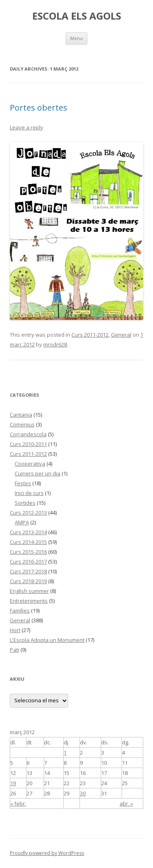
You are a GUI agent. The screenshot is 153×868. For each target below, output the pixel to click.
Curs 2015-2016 (28, 552)
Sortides (25, 503)
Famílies (20, 610)
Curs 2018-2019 (28, 581)
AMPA (22, 522)
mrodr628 (55, 344)
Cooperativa (30, 464)
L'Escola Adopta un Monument (47, 640)
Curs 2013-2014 (28, 532)
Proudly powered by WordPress (47, 853)
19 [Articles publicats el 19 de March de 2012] (13, 783)
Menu (76, 38)
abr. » (126, 804)
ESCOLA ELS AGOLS (77, 16)
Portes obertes (39, 108)
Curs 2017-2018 (28, 571)
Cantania (21, 415)
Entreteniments (29, 601)
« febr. (18, 804)
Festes (23, 483)
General (121, 335)
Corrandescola (28, 434)
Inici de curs (29, 493)
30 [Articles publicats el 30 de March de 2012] (83, 793)
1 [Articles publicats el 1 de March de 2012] (65, 753)
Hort (15, 630)
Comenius (22, 424)
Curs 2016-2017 (28, 562)
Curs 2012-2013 (28, 513)
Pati (14, 650)
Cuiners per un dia (38, 473)
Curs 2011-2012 (90, 335)
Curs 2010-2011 (28, 444)
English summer (29, 591)
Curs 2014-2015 (28, 542)
